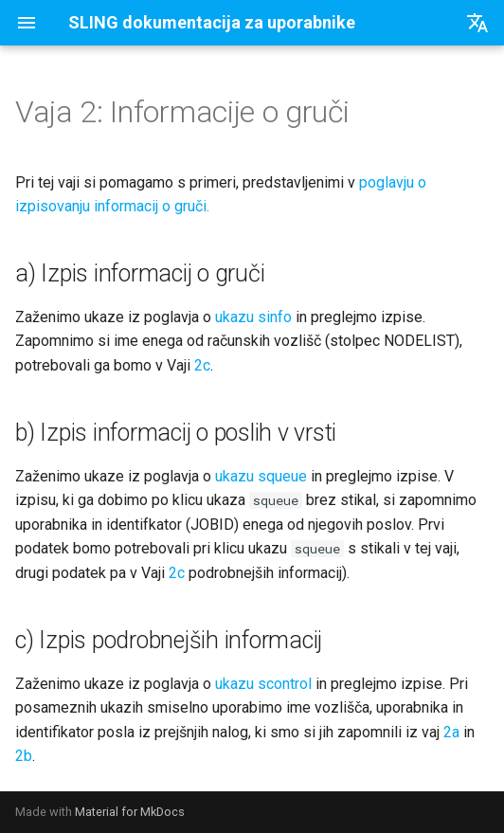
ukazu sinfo (253, 317)
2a (451, 732)
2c (202, 365)
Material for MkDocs (130, 812)
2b (24, 756)
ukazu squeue (261, 476)
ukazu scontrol (263, 684)
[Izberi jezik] (477, 23)
